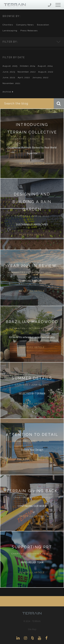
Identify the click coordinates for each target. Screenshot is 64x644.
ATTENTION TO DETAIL (32, 434)
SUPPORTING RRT (32, 547)
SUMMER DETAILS (32, 378)
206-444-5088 (49, 5)
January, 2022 (40, 77)
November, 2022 (27, 72)
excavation (43, 25)
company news (25, 25)
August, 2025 (10, 66)
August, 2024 (45, 66)
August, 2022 (46, 72)
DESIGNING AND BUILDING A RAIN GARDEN (32, 202)
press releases (29, 31)
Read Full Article (32, 163)
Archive (8, 92)
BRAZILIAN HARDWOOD (32, 322)
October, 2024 (28, 66)
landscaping (10, 31)
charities (8, 25)
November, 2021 (11, 83)
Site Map (32, 629)
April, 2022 (24, 77)
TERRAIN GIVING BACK (32, 491)
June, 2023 (9, 72)
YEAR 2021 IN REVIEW (32, 266)
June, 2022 (9, 77)
